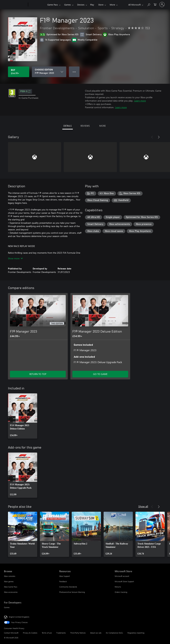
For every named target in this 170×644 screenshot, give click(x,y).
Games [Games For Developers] (7, 607)
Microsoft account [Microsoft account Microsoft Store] (122, 576)
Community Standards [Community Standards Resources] (68, 587)
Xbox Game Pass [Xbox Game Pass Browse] (11, 587)
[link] (23, 416)
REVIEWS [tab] (85, 126)
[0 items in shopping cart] (155, 4)
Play (92, 5)
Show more (15, 258)
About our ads (96, 633)
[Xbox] (37, 5)
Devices (81, 5)
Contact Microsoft (11, 633)
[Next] (159, 137)
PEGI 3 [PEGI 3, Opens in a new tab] (25, 91)
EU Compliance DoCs (114, 633)
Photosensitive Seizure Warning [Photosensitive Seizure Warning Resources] (72, 592)
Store (101, 5)
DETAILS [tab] (67, 126)
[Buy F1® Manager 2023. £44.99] (19, 72)
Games (68, 5)
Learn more (140, 101)
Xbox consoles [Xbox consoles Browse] (10, 576)
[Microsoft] (15, 5)
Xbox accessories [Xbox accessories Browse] (11, 592)
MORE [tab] (103, 126)
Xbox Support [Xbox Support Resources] (65, 576)
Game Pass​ (53, 5)
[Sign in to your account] (162, 4)
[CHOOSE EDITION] (49, 72)
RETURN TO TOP (38, 374)
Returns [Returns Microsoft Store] (118, 587)
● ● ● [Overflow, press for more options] (74, 72)
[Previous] (152, 137)
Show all (143, 506)
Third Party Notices (78, 633)
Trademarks (61, 633)
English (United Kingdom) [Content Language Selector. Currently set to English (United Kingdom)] (19, 617)
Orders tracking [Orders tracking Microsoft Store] (121, 592)
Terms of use (47, 633)
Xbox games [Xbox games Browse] (9, 581)
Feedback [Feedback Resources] (63, 581)
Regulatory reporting (136, 633)
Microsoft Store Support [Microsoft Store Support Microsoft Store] (124, 581)
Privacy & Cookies (30, 633)
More (112, 5)
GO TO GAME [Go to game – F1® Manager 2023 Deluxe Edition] (100, 374)
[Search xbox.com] (149, 4)
